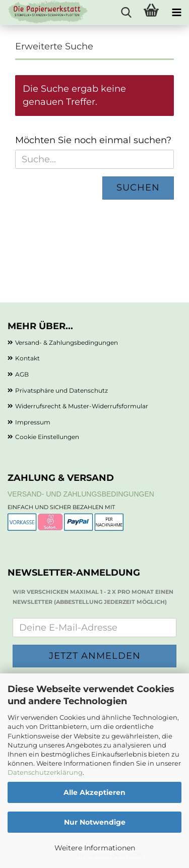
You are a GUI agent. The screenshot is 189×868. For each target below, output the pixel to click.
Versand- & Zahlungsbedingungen (67, 343)
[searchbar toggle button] (126, 13)
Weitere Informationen (95, 848)
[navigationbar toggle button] (176, 13)
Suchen (138, 188)
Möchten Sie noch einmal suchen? (93, 140)
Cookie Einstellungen (47, 437)
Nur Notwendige (95, 822)
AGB (22, 374)
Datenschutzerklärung (45, 772)
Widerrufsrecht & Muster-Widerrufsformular (82, 406)
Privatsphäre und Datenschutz (61, 390)
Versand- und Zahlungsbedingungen (81, 494)
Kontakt (27, 358)
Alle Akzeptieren (94, 792)
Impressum (33, 422)
